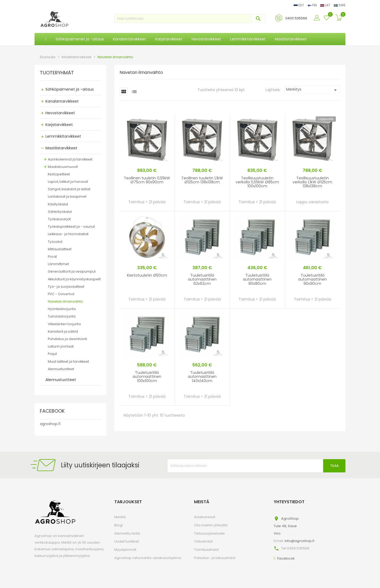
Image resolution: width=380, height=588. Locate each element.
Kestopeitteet (59, 174)
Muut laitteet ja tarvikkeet (68, 361)
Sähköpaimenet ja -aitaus (70, 89)
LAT (326, 5)
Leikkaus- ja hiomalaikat (68, 234)
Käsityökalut (58, 204)
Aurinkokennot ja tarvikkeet (70, 159)
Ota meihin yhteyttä (211, 525)
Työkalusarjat (59, 219)
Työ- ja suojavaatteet (66, 287)
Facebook (286, 558)
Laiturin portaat (61, 346)
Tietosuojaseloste (209, 533)
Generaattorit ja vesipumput (72, 271)
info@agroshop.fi (299, 541)
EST (299, 5)
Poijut (52, 354)
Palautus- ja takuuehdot (215, 558)
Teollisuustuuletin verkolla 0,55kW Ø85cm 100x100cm (257, 182)
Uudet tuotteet (127, 541)
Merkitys (312, 90)
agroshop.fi (50, 424)
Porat (52, 257)
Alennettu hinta (127, 533)
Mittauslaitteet (60, 249)
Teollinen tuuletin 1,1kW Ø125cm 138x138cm (202, 180)
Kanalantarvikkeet (62, 101)
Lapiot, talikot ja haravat (68, 182)
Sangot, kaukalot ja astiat (69, 189)
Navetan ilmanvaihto (66, 301)
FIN (313, 5)
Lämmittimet (58, 264)
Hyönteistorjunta (62, 309)
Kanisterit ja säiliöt (63, 331)
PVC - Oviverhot (61, 294)
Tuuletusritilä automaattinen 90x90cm (313, 279)
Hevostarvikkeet (60, 113)
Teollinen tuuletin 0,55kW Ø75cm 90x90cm (147, 180)
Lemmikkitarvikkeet (63, 136)
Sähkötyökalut (60, 212)
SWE (340, 5)
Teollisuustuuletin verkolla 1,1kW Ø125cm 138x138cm (312, 182)
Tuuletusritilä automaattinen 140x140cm (202, 377)
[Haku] (190, 19)
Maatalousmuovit (63, 167)
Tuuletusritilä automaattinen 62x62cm (202, 279)
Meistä (120, 517)
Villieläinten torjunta (64, 324)
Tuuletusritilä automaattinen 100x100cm (147, 377)
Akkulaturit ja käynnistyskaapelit (74, 279)
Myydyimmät (125, 550)
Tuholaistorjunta (62, 316)
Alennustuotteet (61, 369)
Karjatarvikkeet (59, 125)
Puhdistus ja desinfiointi (67, 339)
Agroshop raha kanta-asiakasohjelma (148, 558)
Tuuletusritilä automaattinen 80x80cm (257, 279)
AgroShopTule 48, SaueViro (286, 526)
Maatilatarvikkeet (61, 148)
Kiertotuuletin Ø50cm (147, 275)
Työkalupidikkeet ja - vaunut (71, 227)
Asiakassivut (205, 517)
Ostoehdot (203, 541)
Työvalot (55, 242)
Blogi (119, 525)
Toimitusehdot (206, 550)
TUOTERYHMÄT (57, 73)
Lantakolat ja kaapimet (67, 196)
